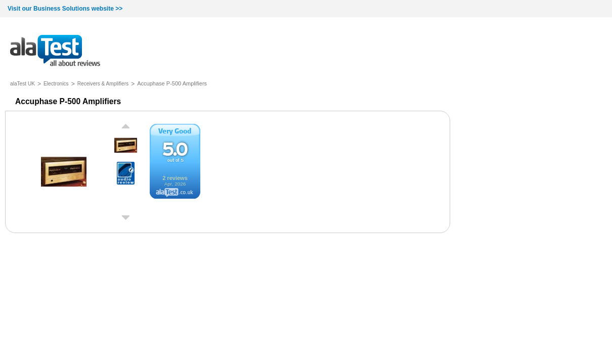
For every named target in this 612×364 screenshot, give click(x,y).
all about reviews (55, 51)
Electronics (56, 84)
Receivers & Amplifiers (103, 84)
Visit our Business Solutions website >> (65, 9)
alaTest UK (23, 84)
